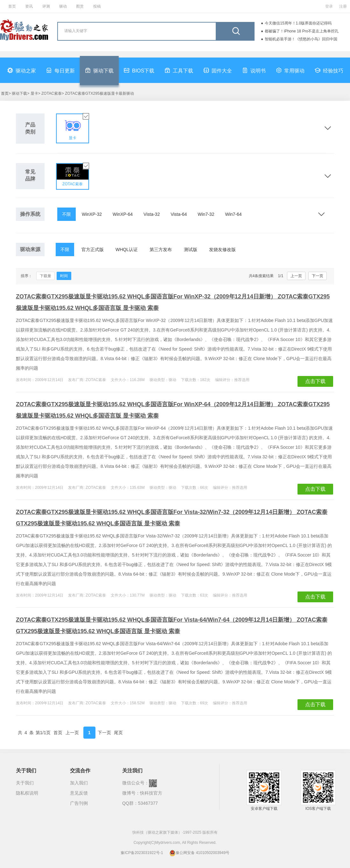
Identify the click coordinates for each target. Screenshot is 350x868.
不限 (66, 214)
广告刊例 (79, 803)
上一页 (296, 276)
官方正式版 (93, 249)
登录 (329, 6)
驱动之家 (22, 70)
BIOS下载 (139, 70)
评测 (46, 6)
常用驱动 (290, 70)
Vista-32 (152, 214)
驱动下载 (99, 70)
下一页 (318, 276)
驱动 (63, 6)
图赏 (80, 6)
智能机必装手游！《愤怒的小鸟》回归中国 (301, 39)
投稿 (97, 6)
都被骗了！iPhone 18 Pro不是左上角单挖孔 (302, 31)
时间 (64, 276)
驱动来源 (30, 249)
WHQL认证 (127, 249)
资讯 (29, 6)
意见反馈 (79, 793)
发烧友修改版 (222, 249)
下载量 (45, 276)
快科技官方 (151, 793)
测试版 (191, 249)
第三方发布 (161, 249)
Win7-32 (206, 214)
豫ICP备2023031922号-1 (142, 853)
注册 (343, 6)
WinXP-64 (123, 214)
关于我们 (25, 783)
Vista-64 (179, 214)
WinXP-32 (92, 214)
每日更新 (60, 70)
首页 (12, 6)
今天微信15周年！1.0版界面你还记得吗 (298, 23)
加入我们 (79, 783)
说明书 (254, 70)
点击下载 (315, 381)
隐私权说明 (27, 793)
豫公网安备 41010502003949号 (199, 853)
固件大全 (218, 70)
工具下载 (179, 70)
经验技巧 (329, 70)
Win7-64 (233, 214)
